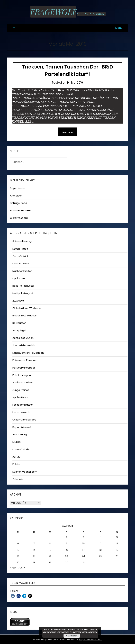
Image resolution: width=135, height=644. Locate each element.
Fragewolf (53, 12)
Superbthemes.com (91, 640)
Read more (68, 132)
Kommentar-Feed (21, 210)
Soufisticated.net (23, 382)
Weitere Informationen (85, 632)
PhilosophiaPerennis (24, 360)
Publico (17, 464)
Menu (119, 28)
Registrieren (17, 188)
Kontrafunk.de (21, 449)
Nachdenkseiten (22, 271)
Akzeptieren (72, 636)
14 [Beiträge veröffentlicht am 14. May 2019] (34, 550)
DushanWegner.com (25, 472)
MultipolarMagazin (23, 293)
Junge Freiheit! (21, 390)
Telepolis (18, 479)
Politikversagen (22, 375)
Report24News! (22, 427)
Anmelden (16, 196)
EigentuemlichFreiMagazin (28, 353)
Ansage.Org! (20, 434)
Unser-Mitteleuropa (24, 420)
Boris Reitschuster (23, 286)
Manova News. (21, 263)
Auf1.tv (16, 457)
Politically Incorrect (24, 368)
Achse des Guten (23, 338)
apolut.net (19, 278)
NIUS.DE (17, 442)
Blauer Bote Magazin (25, 316)
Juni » (22, 568)
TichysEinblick (20, 256)
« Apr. (13, 568)
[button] (13, 596)
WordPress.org (19, 218)
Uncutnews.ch (21, 412)
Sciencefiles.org (22, 241)
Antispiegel (19, 330)
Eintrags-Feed (18, 203)
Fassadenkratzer (23, 405)
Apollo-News (20, 397)
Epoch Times (20, 249)
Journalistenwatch (24, 345)
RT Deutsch (19, 323)
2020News (18, 301)
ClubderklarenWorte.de (27, 308)
